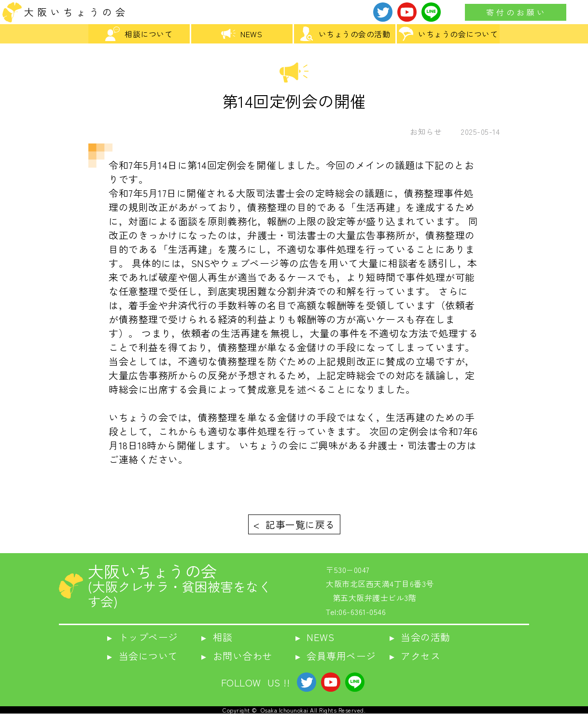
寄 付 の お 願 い (516, 12)
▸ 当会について (143, 656)
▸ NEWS (315, 637)
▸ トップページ (143, 637)
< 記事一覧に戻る (294, 524)
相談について (139, 34)
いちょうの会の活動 (345, 34)
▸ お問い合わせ (237, 656)
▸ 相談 (217, 637)
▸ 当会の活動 (420, 637)
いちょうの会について (448, 34)
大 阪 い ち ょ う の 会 (75, 12)
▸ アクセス (415, 656)
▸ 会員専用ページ (336, 656)
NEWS (242, 34)
